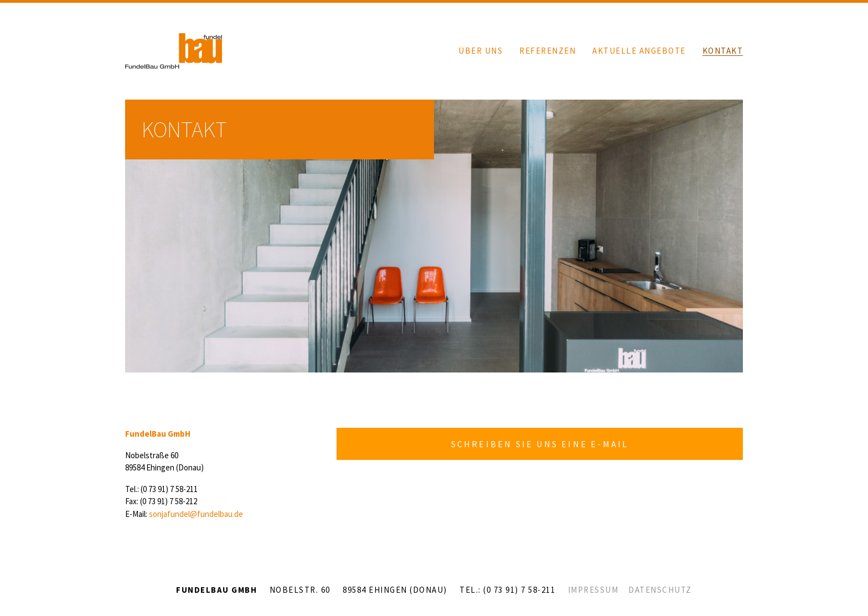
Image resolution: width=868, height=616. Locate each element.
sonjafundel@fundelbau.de (196, 514)
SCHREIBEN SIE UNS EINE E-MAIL (540, 444)
